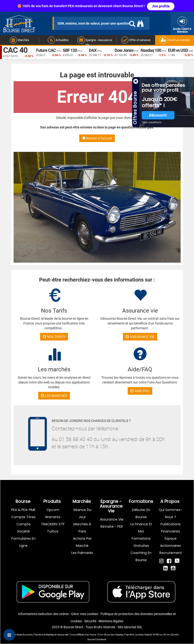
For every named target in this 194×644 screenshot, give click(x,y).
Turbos (53, 531)
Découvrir (158, 115)
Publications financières (171, 528)
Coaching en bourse (141, 556)
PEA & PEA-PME (23, 510)
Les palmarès (82, 553)
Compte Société (24, 528)
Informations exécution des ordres (43, 614)
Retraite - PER (112, 527)
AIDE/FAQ (140, 391)
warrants (53, 517)
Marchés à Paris (82, 528)
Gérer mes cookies (85, 614)
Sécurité (90, 621)
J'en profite (161, 6)
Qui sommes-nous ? (170, 513)
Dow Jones (124, 50)
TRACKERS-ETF (53, 524)
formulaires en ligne (24, 542)
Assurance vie (112, 519)
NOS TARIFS (54, 337)
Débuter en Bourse (141, 513)
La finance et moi (141, 528)
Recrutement (171, 553)
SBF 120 (70, 50)
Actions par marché (82, 542)
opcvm (53, 510)
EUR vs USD (178, 50)
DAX (93, 50)
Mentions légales (111, 621)
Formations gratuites (141, 542)
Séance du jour (82, 513)
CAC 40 (15, 50)
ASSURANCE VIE (140, 337)
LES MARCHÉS (54, 396)
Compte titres (23, 517)
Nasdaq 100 (151, 50)
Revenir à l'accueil (97, 138)
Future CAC (46, 50)
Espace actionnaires (170, 542)
